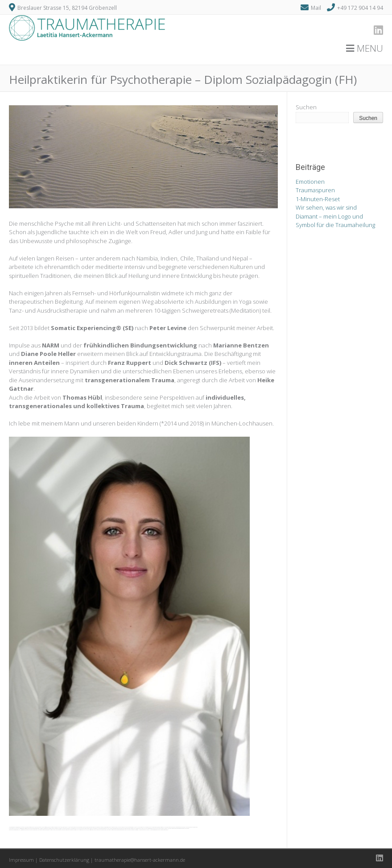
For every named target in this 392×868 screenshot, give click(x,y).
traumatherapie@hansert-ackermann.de (140, 860)
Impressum (21, 860)
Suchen (306, 107)
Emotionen (310, 182)
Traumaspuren (315, 190)
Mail (316, 8)
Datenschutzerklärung (64, 860)
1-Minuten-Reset (318, 199)
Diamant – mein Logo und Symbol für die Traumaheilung (335, 221)
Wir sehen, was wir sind (326, 207)
